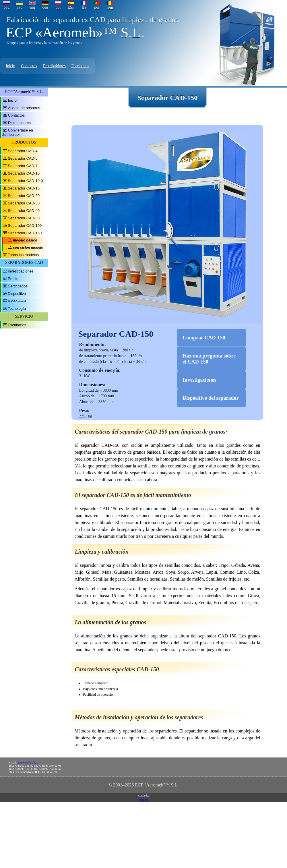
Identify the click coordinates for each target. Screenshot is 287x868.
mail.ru (144, 800)
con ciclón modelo (28, 248)
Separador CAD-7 (23, 166)
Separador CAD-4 (23, 151)
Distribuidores (54, 66)
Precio (13, 279)
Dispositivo (17, 294)
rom (110, 7)
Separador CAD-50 (24, 218)
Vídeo (13, 301)
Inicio (10, 66)
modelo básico (25, 240)
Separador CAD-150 (25, 233)
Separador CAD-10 (24, 173)
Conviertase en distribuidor (17, 132)
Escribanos (80, 66)
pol (58, 7)
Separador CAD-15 (24, 188)
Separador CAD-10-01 (26, 181)
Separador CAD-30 (24, 203)
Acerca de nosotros (24, 108)
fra (84, 7)
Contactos (29, 66)
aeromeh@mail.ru (28, 762)
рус (6, 7)
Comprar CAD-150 (204, 338)
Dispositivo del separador (211, 398)
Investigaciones (21, 271)
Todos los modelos (23, 255)
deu (45, 7)
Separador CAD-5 (23, 158)
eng (32, 7)
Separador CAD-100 (25, 226)
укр (19, 7)
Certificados (18, 286)
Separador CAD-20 (24, 196)
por (97, 7)
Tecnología (17, 309)
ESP (71, 7)
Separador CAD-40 (24, 211)
